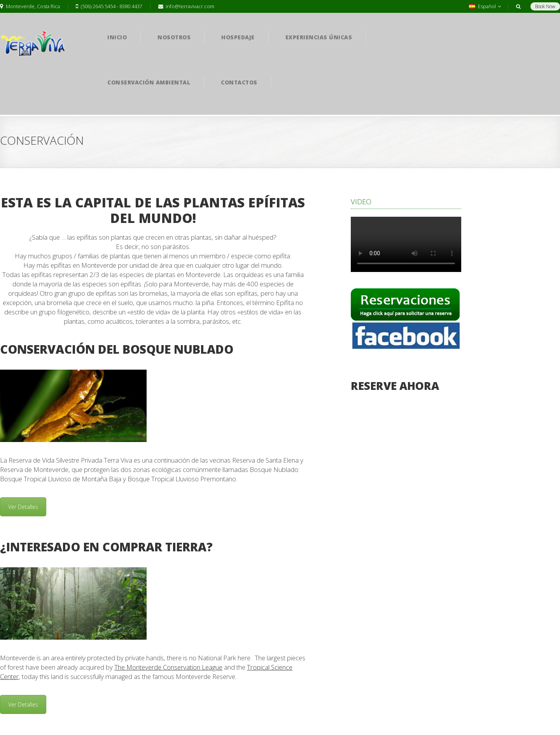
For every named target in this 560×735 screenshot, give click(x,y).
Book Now (545, 6)
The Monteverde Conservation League (168, 667)
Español (485, 6)
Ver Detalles (23, 507)
